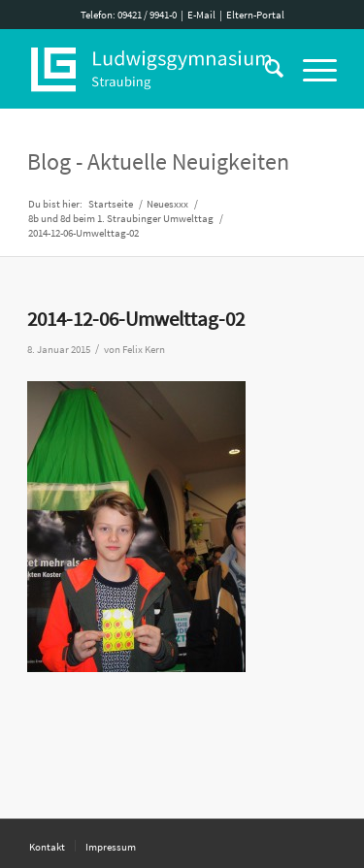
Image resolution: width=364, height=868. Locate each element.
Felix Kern (144, 350)
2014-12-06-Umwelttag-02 (136, 319)
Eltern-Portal (255, 15)
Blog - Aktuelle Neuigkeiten (158, 161)
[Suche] (265, 69)
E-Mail (201, 15)
